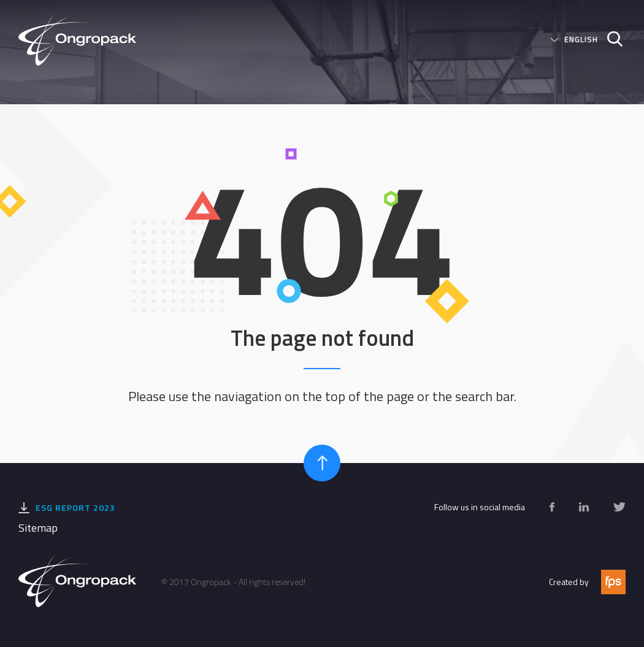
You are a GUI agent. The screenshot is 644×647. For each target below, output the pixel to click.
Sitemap (38, 528)
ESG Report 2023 (75, 507)
